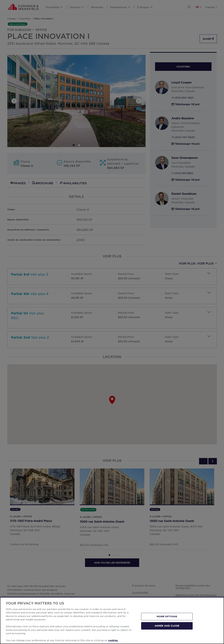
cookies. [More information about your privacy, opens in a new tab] (113, 640)
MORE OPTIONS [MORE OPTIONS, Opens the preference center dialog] (167, 616)
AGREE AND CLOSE (167, 626)
